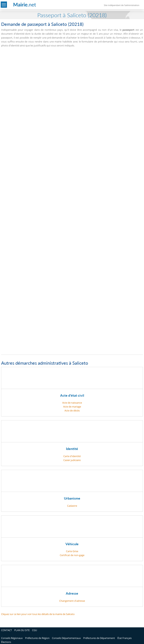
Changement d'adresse (72, 601)
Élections (6, 642)
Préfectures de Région (37, 638)
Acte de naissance (72, 403)
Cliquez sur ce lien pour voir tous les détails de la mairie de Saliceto (38, 614)
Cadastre (72, 506)
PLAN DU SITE (22, 630)
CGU (34, 630)
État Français (124, 638)
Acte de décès (72, 410)
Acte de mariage (72, 407)
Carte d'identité (72, 456)
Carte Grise (72, 551)
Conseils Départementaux (66, 638)
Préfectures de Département (99, 638)
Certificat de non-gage (72, 555)
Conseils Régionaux (12, 638)
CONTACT (6, 630)
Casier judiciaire (72, 460)
